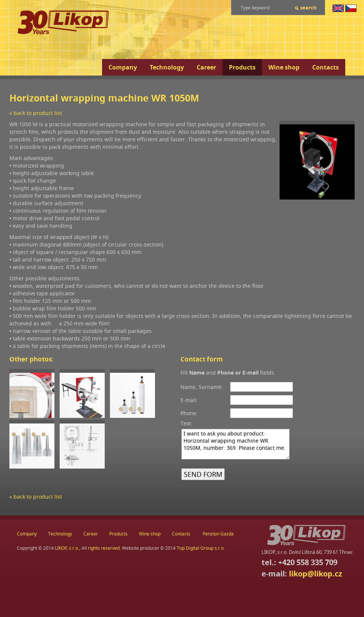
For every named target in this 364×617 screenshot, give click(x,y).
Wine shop (284, 67)
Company (123, 67)
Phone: (189, 413)
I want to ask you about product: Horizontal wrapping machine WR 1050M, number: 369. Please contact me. (235, 444)
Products (242, 67)
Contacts (326, 67)
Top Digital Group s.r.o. (201, 548)
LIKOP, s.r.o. (67, 548)
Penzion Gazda (218, 534)
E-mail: (189, 400)
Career (206, 67)
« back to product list (36, 113)
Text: (187, 423)
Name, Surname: (202, 387)
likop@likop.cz (316, 574)
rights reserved (104, 548)
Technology (167, 67)
